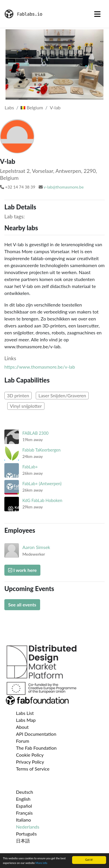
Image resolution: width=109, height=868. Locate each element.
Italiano (24, 820)
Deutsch (25, 792)
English (23, 799)
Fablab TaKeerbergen (41, 450)
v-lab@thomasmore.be (64, 187)
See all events (22, 605)
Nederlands (28, 827)
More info (41, 863)
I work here (22, 570)
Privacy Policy (30, 762)
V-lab (55, 107)
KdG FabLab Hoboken (42, 500)
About (22, 727)
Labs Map (26, 720)
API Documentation (36, 734)
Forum (23, 741)
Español (24, 806)
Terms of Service (33, 769)
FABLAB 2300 (35, 433)
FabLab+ (30, 467)
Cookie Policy (30, 755)
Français (24, 813)
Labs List (25, 713)
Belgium (32, 107)
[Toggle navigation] (97, 14)
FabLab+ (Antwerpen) (42, 484)
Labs (9, 107)
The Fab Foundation (36, 748)
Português (26, 834)
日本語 (23, 841)
